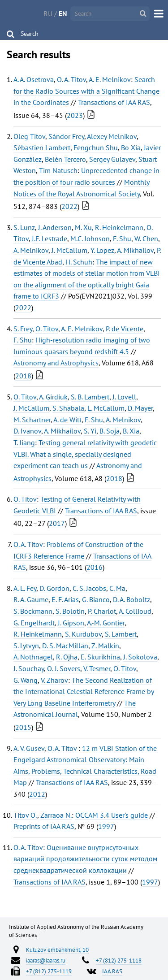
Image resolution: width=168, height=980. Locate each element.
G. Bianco (96, 599)
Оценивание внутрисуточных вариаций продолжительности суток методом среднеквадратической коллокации (85, 859)
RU (48, 13)
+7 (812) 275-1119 (49, 971)
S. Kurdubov (83, 634)
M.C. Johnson (90, 238)
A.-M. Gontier (106, 623)
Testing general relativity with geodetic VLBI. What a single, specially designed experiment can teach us (85, 454)
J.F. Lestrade (50, 238)
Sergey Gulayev (112, 159)
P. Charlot (102, 611)
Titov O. (25, 815)
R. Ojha (67, 657)
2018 (23, 376)
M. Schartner (32, 420)
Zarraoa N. (56, 815)
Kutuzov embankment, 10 (57, 950)
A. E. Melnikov (110, 79)
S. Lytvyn (26, 646)
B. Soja (110, 431)
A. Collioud (135, 611)
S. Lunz (24, 227)
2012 (37, 794)
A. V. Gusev (29, 748)
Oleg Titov (29, 136)
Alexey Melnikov (112, 136)
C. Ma (117, 588)
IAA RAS (112, 971)
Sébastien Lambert (42, 147)
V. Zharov (54, 680)
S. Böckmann (33, 611)
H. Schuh (79, 262)
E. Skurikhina (100, 657)
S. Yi (90, 431)
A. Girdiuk (53, 397)
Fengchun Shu (96, 147)
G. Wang (26, 680)
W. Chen (146, 238)
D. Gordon (54, 588)
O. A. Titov (71, 79)
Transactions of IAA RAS (114, 102)
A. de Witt (67, 420)
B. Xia (131, 431)
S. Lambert (121, 634)
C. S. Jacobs (89, 588)
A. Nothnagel (33, 657)
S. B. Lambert (90, 397)
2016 (95, 567)
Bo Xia (131, 147)
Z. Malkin (105, 646)
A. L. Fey (25, 588)
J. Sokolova (140, 657)
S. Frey (23, 329)
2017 (57, 523)
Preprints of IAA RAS (44, 826)
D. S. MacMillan (65, 646)
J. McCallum (69, 250)
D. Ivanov (27, 431)
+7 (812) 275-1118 (119, 960)
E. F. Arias (65, 599)
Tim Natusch (58, 170)
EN (63, 13)
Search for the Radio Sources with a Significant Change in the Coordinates (86, 91)
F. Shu (122, 238)
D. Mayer (140, 408)
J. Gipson (71, 623)
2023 (75, 115)
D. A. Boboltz (131, 599)
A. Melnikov (31, 250)
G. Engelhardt (34, 623)
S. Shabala (68, 408)
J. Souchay (29, 668)
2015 (23, 727)
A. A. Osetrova (34, 79)
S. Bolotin (70, 611)
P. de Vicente (125, 329)
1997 (106, 826)
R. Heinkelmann (38, 634)
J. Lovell (124, 397)
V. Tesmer (97, 668)
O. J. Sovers (64, 668)
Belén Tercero (65, 159)
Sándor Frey (66, 136)
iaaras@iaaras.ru (46, 960)
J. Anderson (55, 227)
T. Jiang (24, 442)
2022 (69, 206)
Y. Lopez (102, 250)
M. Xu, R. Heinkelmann (109, 227)
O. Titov (47, 329)
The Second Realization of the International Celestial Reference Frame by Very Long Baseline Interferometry (84, 692)
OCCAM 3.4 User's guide (112, 815)
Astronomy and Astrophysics (56, 363)
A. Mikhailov (135, 250)
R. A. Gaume (31, 599)
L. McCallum (106, 408)
